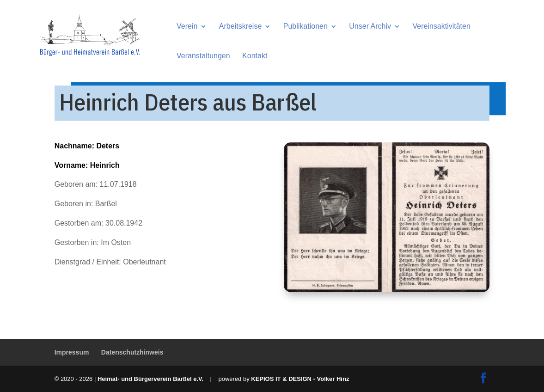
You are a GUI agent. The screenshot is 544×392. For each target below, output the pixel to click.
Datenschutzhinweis (132, 352)
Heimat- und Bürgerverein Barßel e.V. (150, 379)
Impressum (72, 352)
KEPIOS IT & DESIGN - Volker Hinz (300, 379)
